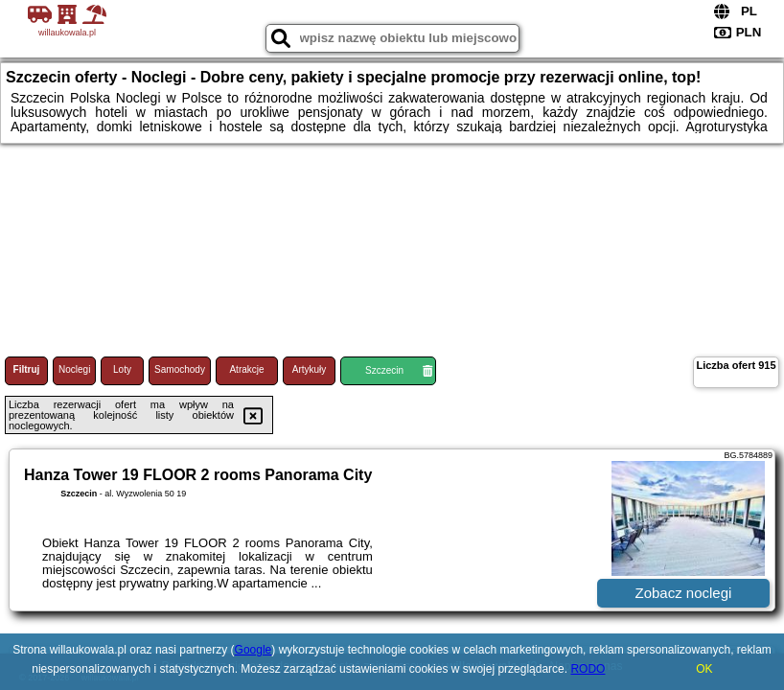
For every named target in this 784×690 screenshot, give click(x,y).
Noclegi (74, 369)
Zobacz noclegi (684, 593)
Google (254, 650)
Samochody (180, 369)
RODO (588, 669)
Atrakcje (246, 369)
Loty (122, 369)
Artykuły (310, 369)
